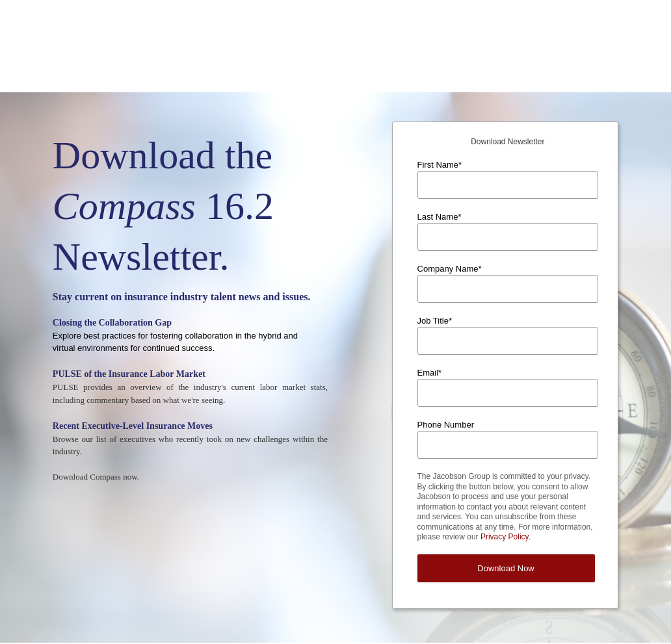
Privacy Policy (505, 472)
